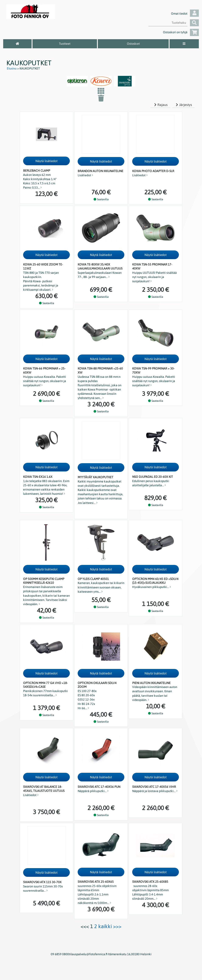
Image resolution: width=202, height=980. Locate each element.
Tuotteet (65, 44)
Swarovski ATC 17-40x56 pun (99, 787)
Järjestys (183, 105)
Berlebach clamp (37, 171)
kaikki (105, 926)
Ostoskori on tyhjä (181, 32)
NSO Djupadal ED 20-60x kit (153, 477)
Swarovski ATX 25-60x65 (96, 882)
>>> (117, 926)
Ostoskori (133, 44)
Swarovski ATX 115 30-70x (42, 882)
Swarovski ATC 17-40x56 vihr (154, 787)
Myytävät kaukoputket (95, 477)
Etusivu (12, 68)
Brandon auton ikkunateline (100, 171)
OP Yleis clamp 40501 (93, 579)
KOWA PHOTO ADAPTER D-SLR (153, 171)
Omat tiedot (185, 14)
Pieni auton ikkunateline (151, 683)
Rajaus (160, 105)
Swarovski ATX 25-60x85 (150, 882)
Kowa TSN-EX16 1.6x (38, 477)
